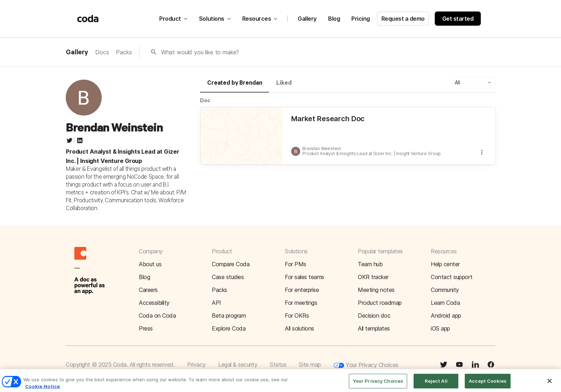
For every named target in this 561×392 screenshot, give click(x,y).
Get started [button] (458, 19)
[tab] (235, 86)
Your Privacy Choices (366, 365)
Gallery (307, 19)
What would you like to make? (200, 52)
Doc (205, 100)
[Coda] (88, 19)
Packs (124, 52)
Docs (102, 52)
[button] (474, 83)
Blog (334, 19)
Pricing (361, 19)
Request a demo (403, 19)
